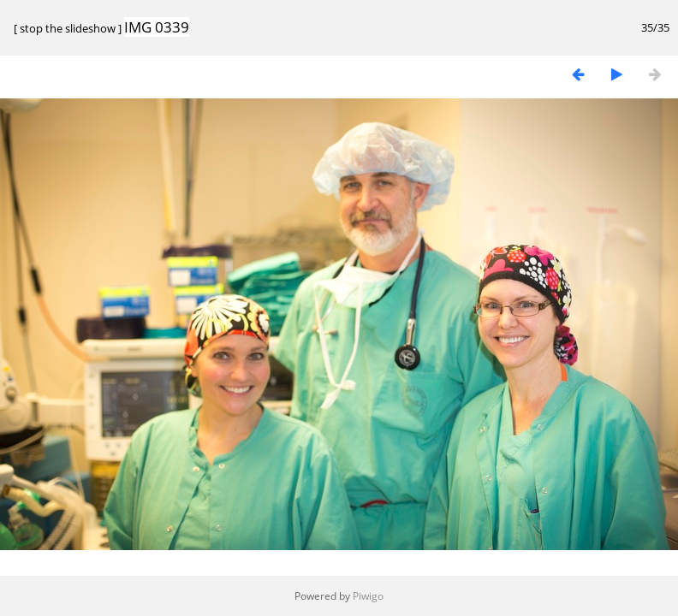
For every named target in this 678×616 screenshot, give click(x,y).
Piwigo (368, 596)
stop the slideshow (68, 28)
